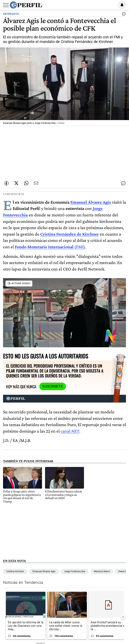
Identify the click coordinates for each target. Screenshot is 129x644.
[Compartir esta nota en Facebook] (6, 183)
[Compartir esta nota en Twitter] (16, 183)
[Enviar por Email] (36, 183)
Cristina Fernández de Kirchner (70, 234)
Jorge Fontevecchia (75, 571)
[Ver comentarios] (123, 15)
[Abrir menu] (6, 5)
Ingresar (112, 5)
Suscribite (53, 386)
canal (70, 431)
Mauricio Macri (102, 571)
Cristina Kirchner (15, 571)
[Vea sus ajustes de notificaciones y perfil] (122, 5)
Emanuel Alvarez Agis (44, 571)
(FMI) (50, 247)
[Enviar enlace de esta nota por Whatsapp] (26, 183)
